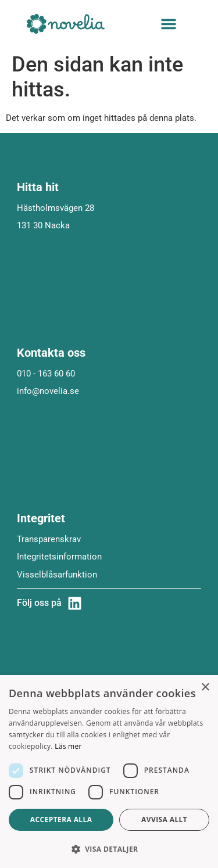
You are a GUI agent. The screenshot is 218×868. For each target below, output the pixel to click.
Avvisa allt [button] (164, 819)
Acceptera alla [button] (61, 819)
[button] (169, 24)
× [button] (205, 688)
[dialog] (109, 772)
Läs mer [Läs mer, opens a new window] (68, 746)
